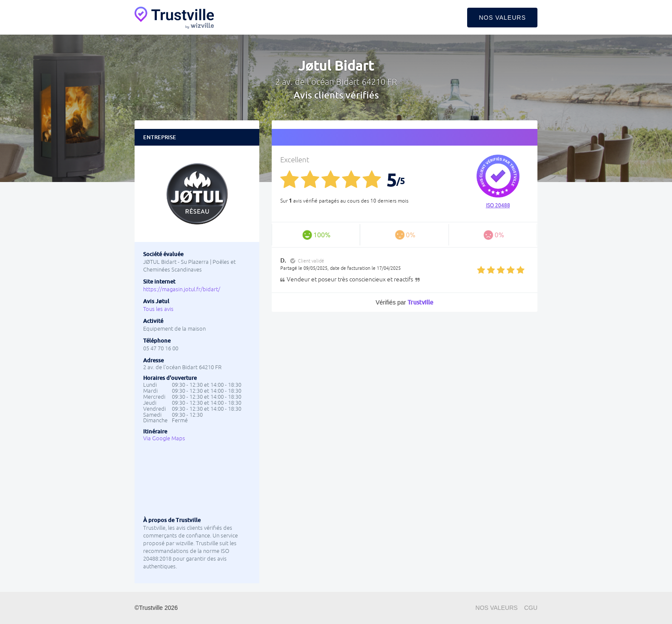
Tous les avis (158, 309)
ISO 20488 (498, 206)
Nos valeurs (502, 18)
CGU (531, 608)
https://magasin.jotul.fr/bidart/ (182, 289)
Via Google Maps (164, 438)
